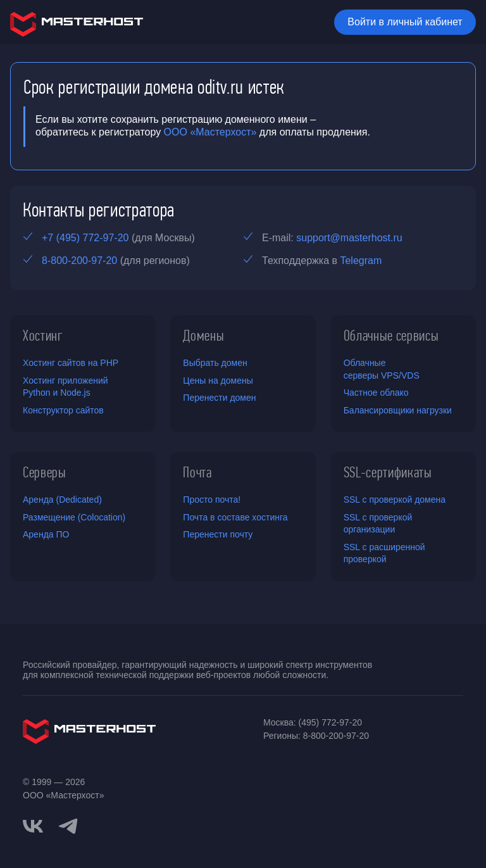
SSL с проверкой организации (378, 524)
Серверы (45, 472)
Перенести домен (219, 398)
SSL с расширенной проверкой (384, 553)
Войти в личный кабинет (405, 22)
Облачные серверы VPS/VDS (382, 369)
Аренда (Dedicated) (62, 500)
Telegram (361, 261)
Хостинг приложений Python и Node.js (65, 387)
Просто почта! (212, 500)
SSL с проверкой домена (395, 500)
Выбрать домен (215, 363)
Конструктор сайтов (63, 410)
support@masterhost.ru (349, 238)
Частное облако (376, 393)
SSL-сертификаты (388, 472)
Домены (203, 336)
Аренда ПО (46, 534)
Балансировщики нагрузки (398, 410)
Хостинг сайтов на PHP (71, 363)
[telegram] (68, 825)
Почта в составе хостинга (235, 517)
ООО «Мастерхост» (210, 132)
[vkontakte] (33, 826)
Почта (197, 472)
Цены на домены (218, 381)
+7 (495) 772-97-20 (85, 238)
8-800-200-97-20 (79, 261)
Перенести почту (218, 534)
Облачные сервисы (391, 336)
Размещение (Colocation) (74, 517)
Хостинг (43, 336)
